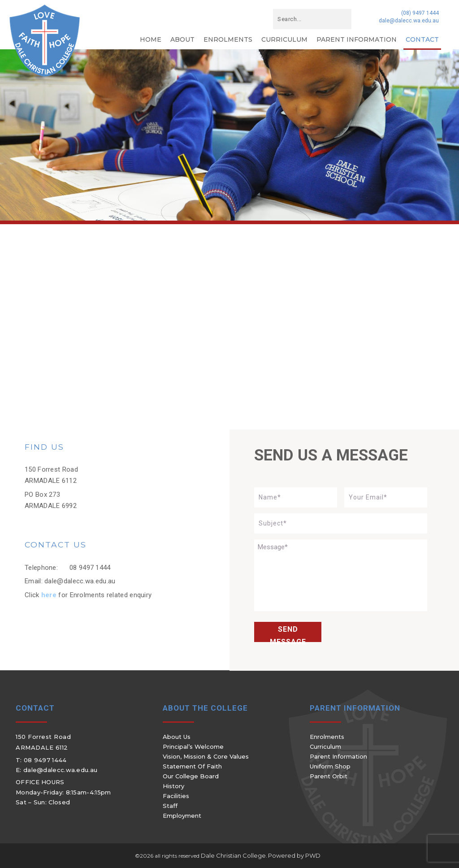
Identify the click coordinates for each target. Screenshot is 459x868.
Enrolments (228, 39)
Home (151, 39)
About (182, 39)
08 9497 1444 (90, 568)
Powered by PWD (294, 855)
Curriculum (284, 39)
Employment (182, 816)
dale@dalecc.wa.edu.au (409, 21)
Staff (170, 806)
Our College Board (191, 776)
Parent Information (357, 39)
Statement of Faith (192, 766)
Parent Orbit (329, 776)
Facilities (176, 796)
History (173, 786)
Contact (422, 39)
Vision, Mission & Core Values (206, 756)
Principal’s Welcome (193, 746)
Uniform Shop (330, 766)
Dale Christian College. (234, 855)
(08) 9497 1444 (420, 13)
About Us (177, 737)
